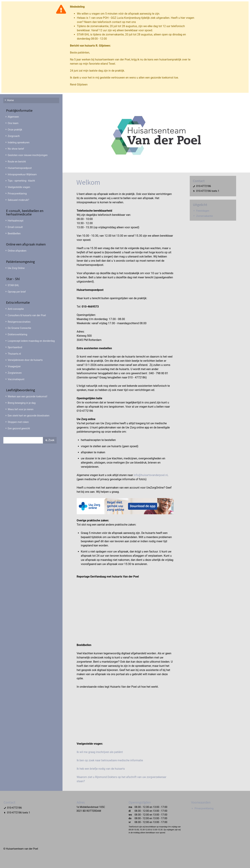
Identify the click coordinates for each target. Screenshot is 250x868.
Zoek (50, 440)
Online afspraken (17, 251)
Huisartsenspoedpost (20, 168)
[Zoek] (23, 440)
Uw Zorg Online (16, 268)
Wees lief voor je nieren (21, 409)
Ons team (13, 123)
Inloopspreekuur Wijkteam (22, 175)
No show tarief (16, 149)
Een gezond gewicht (19, 429)
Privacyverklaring (17, 194)
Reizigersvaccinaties (19, 322)
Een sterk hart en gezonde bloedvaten (29, 416)
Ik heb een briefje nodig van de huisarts (101, 769)
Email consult (15, 227)
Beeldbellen (14, 234)
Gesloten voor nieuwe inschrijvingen (28, 155)
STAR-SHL (13, 285)
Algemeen (13, 117)
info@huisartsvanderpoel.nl (151, 475)
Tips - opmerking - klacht (21, 181)
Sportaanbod (15, 347)
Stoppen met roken (18, 422)
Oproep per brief (17, 292)
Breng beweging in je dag (22, 403)
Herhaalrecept (16, 221)
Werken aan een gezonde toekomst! (28, 397)
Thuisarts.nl (14, 354)
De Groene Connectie (20, 328)
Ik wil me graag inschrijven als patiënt (100, 752)
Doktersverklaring (18, 335)
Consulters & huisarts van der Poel (27, 315)
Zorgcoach (14, 136)
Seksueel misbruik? (18, 200)
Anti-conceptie (16, 309)
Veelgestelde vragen (19, 187)
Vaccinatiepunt (16, 379)
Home (11, 100)
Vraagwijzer (14, 367)
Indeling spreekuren (19, 143)
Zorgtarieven (15, 373)
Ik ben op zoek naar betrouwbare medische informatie (110, 760)
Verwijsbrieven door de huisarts (25, 360)
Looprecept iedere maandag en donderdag (31, 341)
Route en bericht (17, 162)
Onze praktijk (15, 130)
